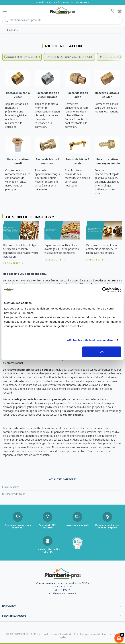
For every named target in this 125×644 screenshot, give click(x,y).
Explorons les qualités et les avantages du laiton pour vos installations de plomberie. (62, 249)
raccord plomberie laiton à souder (29, 370)
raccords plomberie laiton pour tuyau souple (37, 399)
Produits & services (14, 616)
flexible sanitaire (11, 487)
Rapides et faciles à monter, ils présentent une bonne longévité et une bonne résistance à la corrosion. (17, 115)
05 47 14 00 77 (62, 590)
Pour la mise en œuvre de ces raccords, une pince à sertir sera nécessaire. (77, 178)
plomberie (37, 280)
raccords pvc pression (14, 494)
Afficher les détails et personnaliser (90, 340)
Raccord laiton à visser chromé (69, 57)
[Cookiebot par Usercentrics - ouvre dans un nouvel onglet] (105, 289)
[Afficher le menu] (5, 11)
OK (102, 352)
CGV (76, 634)
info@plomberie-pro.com (62, 593)
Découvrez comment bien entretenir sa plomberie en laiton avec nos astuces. (102, 249)
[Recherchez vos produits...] (62, 20)
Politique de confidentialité (94, 634)
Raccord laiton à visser (22, 57)
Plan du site (66, 634)
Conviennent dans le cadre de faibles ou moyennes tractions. (107, 108)
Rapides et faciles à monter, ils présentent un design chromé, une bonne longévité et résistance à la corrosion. (47, 115)
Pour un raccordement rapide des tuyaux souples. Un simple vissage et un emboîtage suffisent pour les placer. (107, 182)
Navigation (9, 606)
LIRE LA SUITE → (13, 263)
